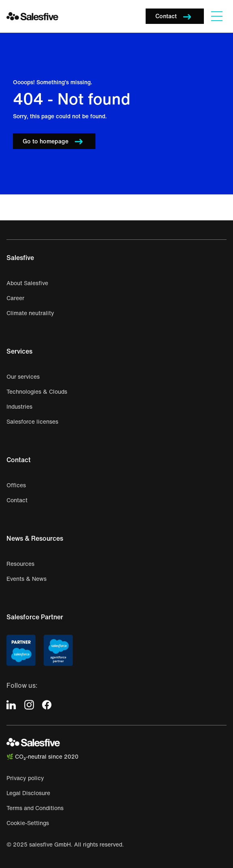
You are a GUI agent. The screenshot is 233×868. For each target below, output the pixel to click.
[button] (175, 16)
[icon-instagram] (29, 704)
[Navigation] (217, 16)
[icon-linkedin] (11, 704)
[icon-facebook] (47, 704)
